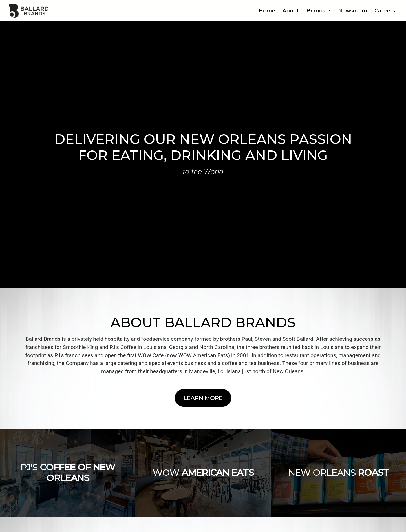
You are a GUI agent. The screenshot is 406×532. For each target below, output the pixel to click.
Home (267, 11)
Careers (385, 11)
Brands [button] (316, 11)
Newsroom (353, 11)
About (291, 11)
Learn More (203, 398)
